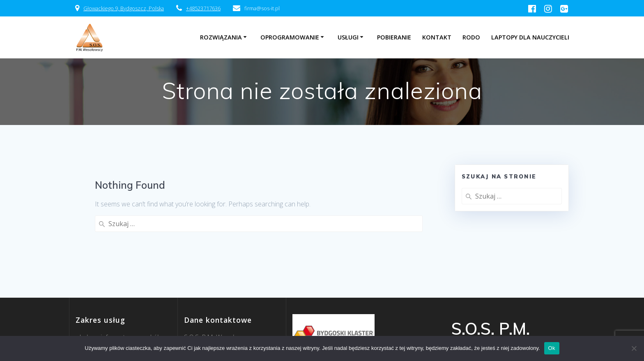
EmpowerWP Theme (514, 333)
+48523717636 (203, 8)
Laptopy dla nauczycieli (530, 37)
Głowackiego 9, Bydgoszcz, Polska (124, 8)
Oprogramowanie (290, 37)
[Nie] (634, 348)
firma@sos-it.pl (206, 320)
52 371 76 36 (213, 330)
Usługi (348, 37)
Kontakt (437, 37)
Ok (552, 348)
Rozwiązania (221, 37)
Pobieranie (394, 37)
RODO (471, 37)
